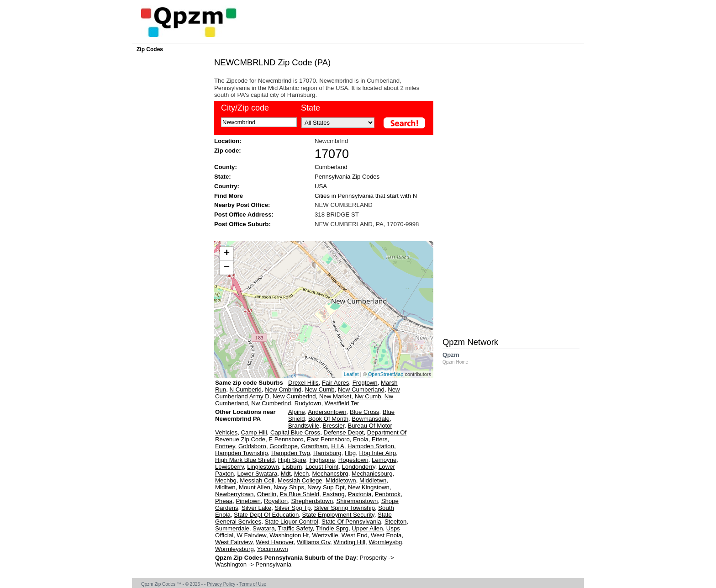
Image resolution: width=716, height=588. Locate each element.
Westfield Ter (342, 403)
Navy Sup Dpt (326, 487)
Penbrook (388, 494)
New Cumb (319, 389)
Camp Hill (254, 432)
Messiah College (300, 480)
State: (223, 177)
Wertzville (325, 535)
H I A (338, 446)
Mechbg (226, 480)
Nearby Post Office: (242, 205)
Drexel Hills (303, 383)
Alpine (297, 412)
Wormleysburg (234, 549)
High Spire (292, 460)
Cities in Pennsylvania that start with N (366, 196)
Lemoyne (384, 460)
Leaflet (351, 374)
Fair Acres (335, 383)
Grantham (314, 446)
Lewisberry (229, 467)
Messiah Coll (257, 480)
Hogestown (353, 460)
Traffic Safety (295, 528)
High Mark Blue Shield (245, 460)
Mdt (286, 474)
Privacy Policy (221, 584)
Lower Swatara (257, 474)
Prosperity (373, 558)
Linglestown (263, 467)
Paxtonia (360, 494)
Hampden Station (371, 446)
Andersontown (327, 412)
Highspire (322, 460)
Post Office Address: (244, 215)
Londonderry (359, 467)
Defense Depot (343, 432)
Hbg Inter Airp (377, 453)
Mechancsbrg (330, 474)
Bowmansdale (371, 419)
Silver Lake (256, 508)
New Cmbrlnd (283, 389)
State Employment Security (338, 515)
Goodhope (284, 446)
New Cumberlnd (294, 396)
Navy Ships (289, 487)
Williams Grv (313, 542)
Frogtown (365, 383)
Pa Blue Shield (299, 494)
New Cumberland (361, 389)
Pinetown (248, 501)
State (311, 108)
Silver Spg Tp (293, 508)
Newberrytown (234, 494)
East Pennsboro (328, 439)
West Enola (386, 535)
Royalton (276, 501)
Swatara (263, 528)
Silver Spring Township (345, 508)
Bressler (334, 426)
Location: (228, 141)
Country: (227, 186)
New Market (335, 396)
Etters (379, 439)
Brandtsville (304, 426)
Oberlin (267, 494)
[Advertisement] (319, 234)
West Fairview (234, 542)
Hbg (350, 453)
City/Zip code (245, 108)
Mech (301, 474)
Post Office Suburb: (242, 224)
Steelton (395, 522)
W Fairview (251, 535)
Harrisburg (327, 453)
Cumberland (331, 167)
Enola (361, 439)
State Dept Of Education (266, 515)
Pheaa (224, 501)
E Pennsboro (286, 439)
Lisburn (292, 467)
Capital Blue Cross (295, 432)
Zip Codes (150, 49)
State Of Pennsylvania (351, 522)
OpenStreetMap (386, 374)
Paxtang (333, 494)
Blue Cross (365, 412)
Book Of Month (328, 419)
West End (355, 535)
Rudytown (308, 403)
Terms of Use (253, 584)
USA (321, 186)
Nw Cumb (368, 396)
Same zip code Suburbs (249, 383)
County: (226, 167)
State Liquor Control (291, 522)
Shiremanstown (357, 501)
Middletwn (373, 480)
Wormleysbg (385, 542)
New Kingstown (369, 487)
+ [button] (227, 254)
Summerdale (232, 528)
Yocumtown (273, 549)
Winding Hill (349, 542)
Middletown (341, 480)
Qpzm (460, 358)
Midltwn (225, 487)
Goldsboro (252, 446)
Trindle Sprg (332, 528)
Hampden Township (242, 453)
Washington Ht (289, 535)
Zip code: (228, 151)
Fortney (225, 446)
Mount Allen (255, 487)
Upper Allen (367, 528)
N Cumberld (246, 389)
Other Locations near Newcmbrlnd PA (245, 419)
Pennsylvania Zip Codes (347, 177)
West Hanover (275, 542)
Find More (229, 196)
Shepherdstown (312, 501)
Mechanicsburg (372, 474)
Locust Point (322, 467)
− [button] (227, 268)
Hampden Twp (291, 453)
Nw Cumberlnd (271, 403)
